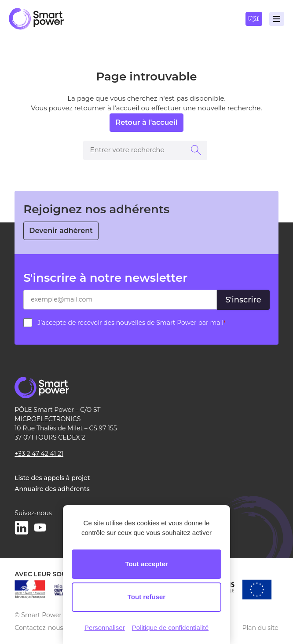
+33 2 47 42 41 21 (39, 454)
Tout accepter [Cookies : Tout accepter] (146, 564)
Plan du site (260, 628)
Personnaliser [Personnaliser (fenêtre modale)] (105, 628)
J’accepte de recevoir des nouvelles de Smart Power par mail (132, 323)
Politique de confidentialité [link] (170, 628)
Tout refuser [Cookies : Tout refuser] (146, 597)
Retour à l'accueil (146, 122)
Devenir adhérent (61, 231)
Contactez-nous (39, 628)
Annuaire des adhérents (52, 489)
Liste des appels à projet (52, 478)
